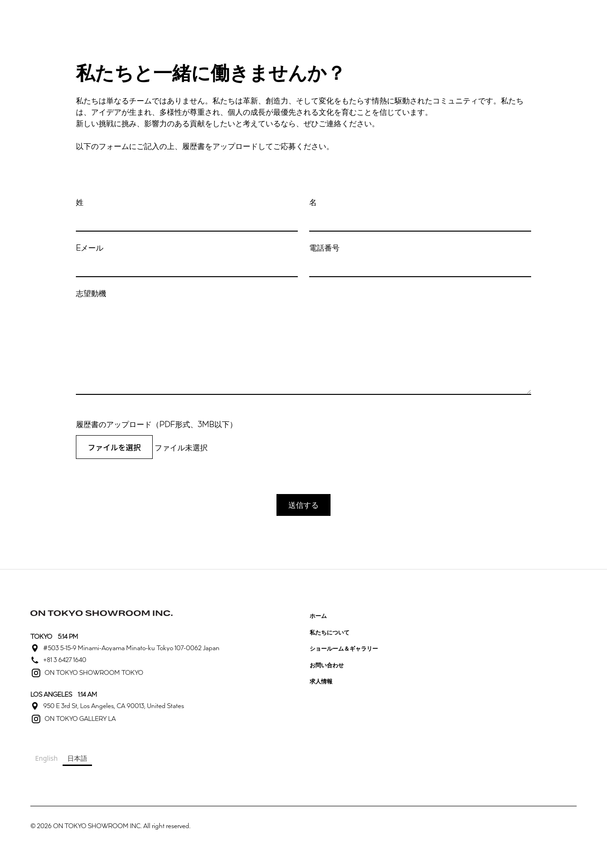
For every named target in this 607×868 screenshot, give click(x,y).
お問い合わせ (327, 665)
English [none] (46, 758)
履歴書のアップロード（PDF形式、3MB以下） (156, 424)
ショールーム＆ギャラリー (344, 648)
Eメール (90, 248)
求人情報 (321, 681)
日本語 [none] (77, 758)
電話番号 (324, 248)
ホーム (318, 616)
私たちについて (330, 632)
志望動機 (91, 293)
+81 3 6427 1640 (65, 660)
